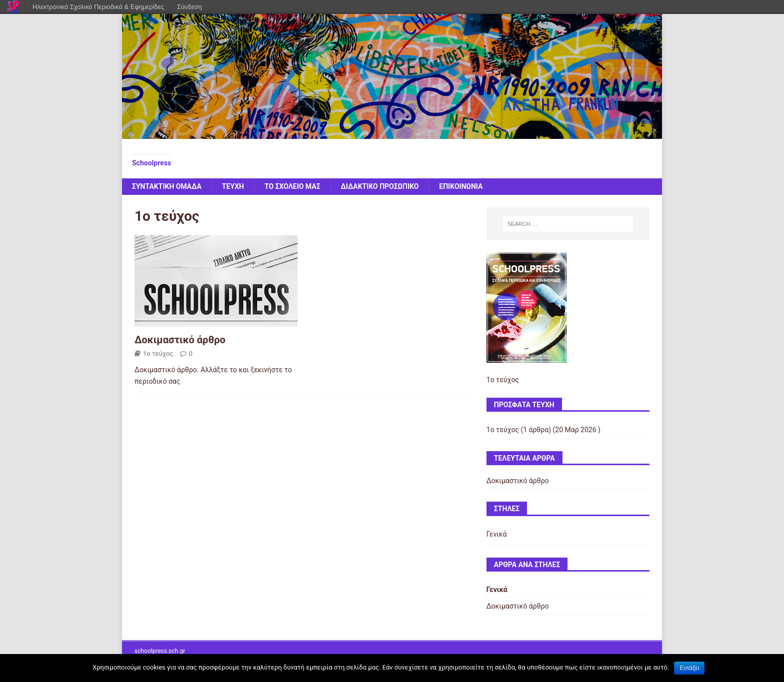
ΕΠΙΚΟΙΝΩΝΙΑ (461, 186)
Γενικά (497, 534)
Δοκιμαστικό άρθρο (180, 340)
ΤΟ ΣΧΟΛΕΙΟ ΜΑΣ (292, 186)
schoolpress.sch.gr (160, 651)
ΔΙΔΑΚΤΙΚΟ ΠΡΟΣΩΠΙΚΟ (380, 186)
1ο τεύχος (158, 353)
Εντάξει (689, 668)
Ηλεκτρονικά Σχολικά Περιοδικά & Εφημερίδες (98, 7)
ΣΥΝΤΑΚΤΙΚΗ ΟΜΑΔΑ (167, 186)
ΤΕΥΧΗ (233, 186)
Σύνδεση (189, 7)
